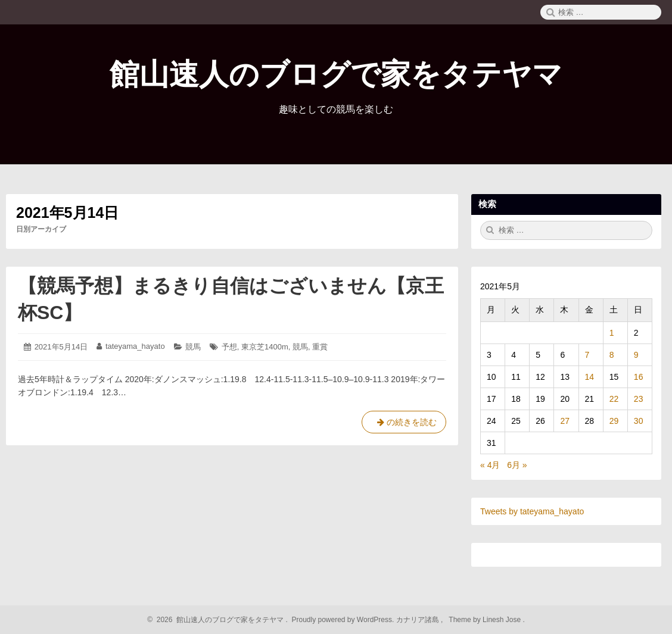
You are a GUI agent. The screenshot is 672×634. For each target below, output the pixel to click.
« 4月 (490, 465)
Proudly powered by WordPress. (343, 620)
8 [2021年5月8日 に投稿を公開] (612, 355)
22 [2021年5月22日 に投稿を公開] (614, 399)
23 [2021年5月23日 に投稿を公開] (639, 399)
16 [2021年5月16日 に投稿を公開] (639, 377)
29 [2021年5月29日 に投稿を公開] (614, 421)
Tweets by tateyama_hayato (532, 511)
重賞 (320, 347)
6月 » (517, 465)
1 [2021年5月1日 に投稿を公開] (612, 333)
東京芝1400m (265, 347)
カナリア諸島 (419, 620)
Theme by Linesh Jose (486, 620)
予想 (229, 347)
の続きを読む (404, 424)
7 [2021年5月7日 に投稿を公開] (587, 355)
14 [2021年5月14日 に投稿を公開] (590, 377)
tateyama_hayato (135, 346)
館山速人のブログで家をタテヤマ (336, 74)
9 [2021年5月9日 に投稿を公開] (636, 355)
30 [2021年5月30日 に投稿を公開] (639, 421)
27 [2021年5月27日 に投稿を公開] (565, 421)
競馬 (193, 347)
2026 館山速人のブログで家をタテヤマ (218, 620)
